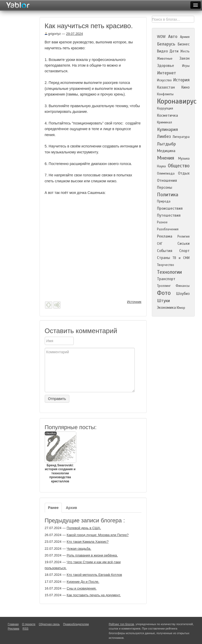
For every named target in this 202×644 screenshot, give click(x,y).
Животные (165, 59)
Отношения (167, 180)
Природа (164, 201)
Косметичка (167, 115)
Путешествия (169, 215)
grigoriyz (53, 34)
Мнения (166, 158)
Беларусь (166, 44)
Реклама (165, 236)
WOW (161, 37)
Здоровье (166, 66)
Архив (71, 508)
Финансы (183, 286)
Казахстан (166, 87)
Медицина (166, 151)
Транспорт (166, 279)
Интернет (167, 73)
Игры (186, 66)
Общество (179, 166)
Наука (161, 166)
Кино (185, 87)
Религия (184, 237)
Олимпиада (166, 174)
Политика (168, 195)
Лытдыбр (166, 144)
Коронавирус (177, 101)
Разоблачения (168, 229)
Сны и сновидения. (82, 588)
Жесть (185, 51)
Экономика (166, 308)
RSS (25, 629)
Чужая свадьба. (79, 549)
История (181, 80)
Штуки (163, 301)
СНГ (160, 244)
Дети (174, 51)
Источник (134, 302)
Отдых (184, 173)
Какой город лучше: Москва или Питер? (98, 535)
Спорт (184, 251)
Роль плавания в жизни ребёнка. (92, 555)
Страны (164, 258)
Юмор (181, 308)
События (165, 251)
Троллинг (164, 286)
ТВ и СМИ (181, 258)
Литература (181, 137)
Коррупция (165, 108)
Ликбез (164, 136)
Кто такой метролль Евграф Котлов (94, 575)
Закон (184, 58)
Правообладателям (76, 624)
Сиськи (184, 244)
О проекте (29, 624)
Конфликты (165, 94)
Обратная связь (49, 624)
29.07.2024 (74, 34)
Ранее (53, 508)
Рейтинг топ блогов (122, 624)
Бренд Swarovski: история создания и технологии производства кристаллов (60, 457)
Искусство (164, 80)
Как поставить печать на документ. (94, 595)
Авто (173, 37)
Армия (185, 37)
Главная (13, 624)
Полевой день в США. (84, 528)
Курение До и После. (83, 582)
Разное (162, 222)
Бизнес (184, 44)
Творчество (166, 265)
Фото (164, 293)
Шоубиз (183, 294)
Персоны (165, 187)
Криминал (164, 122)
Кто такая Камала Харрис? (88, 542)
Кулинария (167, 129)
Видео (162, 51)
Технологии (169, 272)
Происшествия (170, 208)
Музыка (184, 159)
